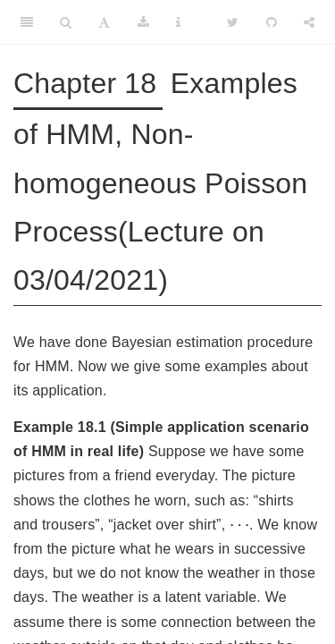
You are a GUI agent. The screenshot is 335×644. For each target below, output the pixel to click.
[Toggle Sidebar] (27, 22)
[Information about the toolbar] (178, 22)
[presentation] (239, 527)
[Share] (309, 22)
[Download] (143, 22)
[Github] (272, 22)
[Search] (66, 22)
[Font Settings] (104, 22)
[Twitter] (233, 22)
